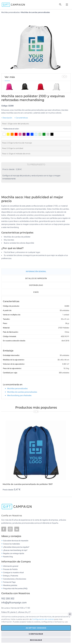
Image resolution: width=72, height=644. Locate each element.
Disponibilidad (36, 285)
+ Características (21, 118)
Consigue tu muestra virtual (13, 572)
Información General (36, 271)
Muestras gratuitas (10, 585)
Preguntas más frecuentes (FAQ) (15, 588)
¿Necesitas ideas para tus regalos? (16, 547)
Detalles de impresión (36, 278)
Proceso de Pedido (10, 569)
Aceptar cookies (36, 628)
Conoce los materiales (11, 544)
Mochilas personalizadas (10, 12)
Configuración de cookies (43, 619)
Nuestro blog (8, 557)
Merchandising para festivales (19, 395)
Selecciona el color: (11, 129)
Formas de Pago (9, 582)
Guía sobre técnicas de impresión (16, 541)
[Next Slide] (66, 77)
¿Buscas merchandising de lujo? (15, 550)
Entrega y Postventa (11, 576)
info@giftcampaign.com (14, 602)
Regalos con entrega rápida (14, 553)
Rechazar (36, 640)
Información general (11, 566)
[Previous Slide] (63, 77)
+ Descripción (7, 118)
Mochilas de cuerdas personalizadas (36, 12)
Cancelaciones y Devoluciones (15, 579)
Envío (36, 292)
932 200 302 (8, 598)
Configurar (36, 634)
